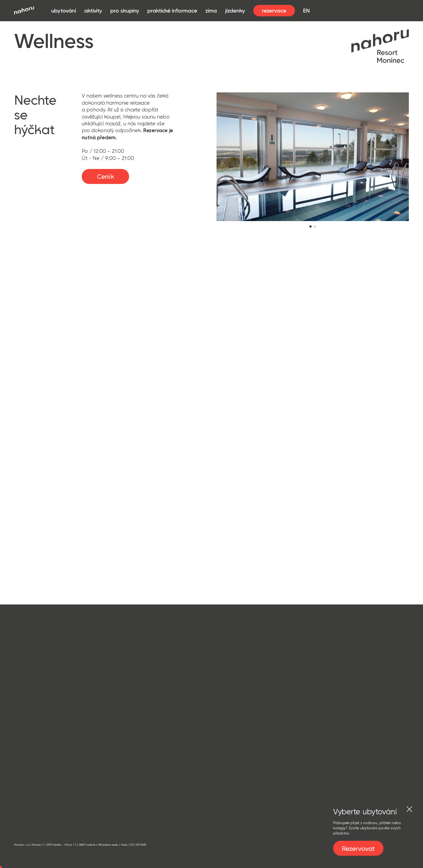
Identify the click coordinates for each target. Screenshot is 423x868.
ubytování (64, 11)
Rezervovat (358, 848)
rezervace (274, 10)
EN (306, 10)
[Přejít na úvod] (24, 10)
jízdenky (235, 10)
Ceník (105, 176)
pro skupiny (125, 11)
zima (211, 10)
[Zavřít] (409, 809)
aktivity (93, 11)
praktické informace (172, 11)
